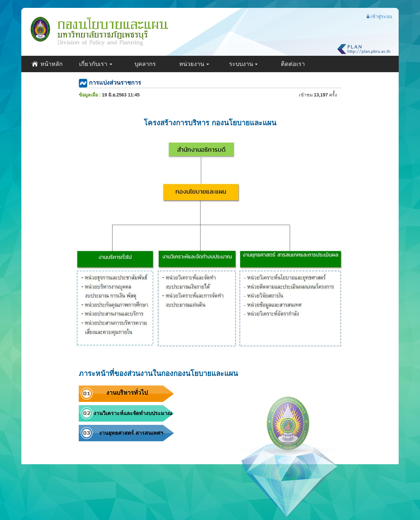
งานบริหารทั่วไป (127, 393)
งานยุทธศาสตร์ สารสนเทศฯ (131, 433)
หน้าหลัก (47, 64)
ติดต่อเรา (293, 64)
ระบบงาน (244, 64)
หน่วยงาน (194, 64)
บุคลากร (145, 64)
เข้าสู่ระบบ (379, 16)
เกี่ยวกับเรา (96, 64)
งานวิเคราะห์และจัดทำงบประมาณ (133, 413)
